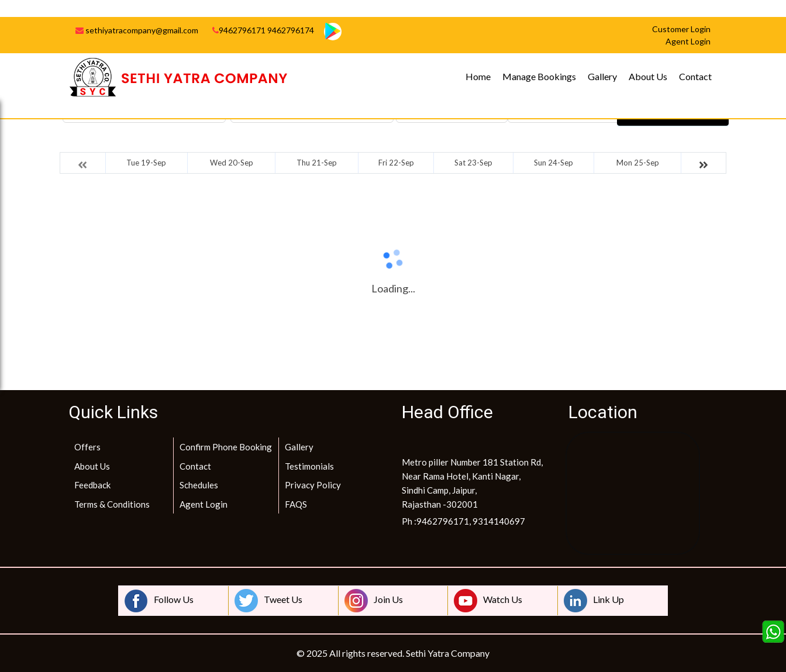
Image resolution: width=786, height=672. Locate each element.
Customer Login (681, 29)
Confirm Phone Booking (226, 447)
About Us (648, 76)
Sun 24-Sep (554, 163)
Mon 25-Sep (638, 163)
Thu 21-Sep (317, 163)
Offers (87, 447)
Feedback (92, 485)
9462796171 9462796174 (263, 30)
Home (478, 76)
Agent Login (204, 504)
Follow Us (159, 601)
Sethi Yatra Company (448, 653)
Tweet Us (268, 601)
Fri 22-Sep (396, 163)
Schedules (199, 485)
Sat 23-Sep (473, 163)
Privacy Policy (313, 485)
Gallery (602, 76)
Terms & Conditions (112, 504)
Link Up (594, 601)
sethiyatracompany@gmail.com (137, 30)
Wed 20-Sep (232, 163)
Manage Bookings (539, 76)
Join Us (374, 601)
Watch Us (488, 601)
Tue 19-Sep (146, 163)
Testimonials (309, 466)
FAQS (296, 504)
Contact (695, 76)
